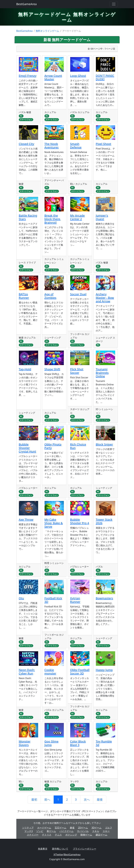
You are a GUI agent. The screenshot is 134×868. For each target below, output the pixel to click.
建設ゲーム (101, 835)
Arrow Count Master (53, 77)
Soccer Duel (78, 294)
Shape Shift (52, 369)
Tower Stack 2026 (104, 521)
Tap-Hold (25, 369)
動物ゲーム (86, 835)
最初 (34, 799)
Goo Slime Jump (51, 743)
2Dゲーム (83, 828)
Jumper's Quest (102, 217)
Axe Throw (26, 520)
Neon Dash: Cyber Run (27, 672)
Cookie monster (50, 672)
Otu (21, 598)
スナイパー (33, 835)
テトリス (47, 835)
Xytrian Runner (75, 600)
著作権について (60, 849)
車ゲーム (51, 831)
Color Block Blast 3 (78, 743)
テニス (58, 835)
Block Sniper (104, 444)
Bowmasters (104, 598)
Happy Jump (104, 670)
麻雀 (72, 828)
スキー (106, 831)
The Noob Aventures (52, 146)
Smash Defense (76, 146)
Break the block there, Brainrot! (53, 219)
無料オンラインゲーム (47, 31)
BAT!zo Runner (24, 296)
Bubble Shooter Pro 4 (80, 521)
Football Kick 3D (53, 600)
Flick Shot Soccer (77, 371)
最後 (100, 799)
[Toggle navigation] (114, 4)
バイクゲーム (66, 831)
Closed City (26, 144)
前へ (47, 799)
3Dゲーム (97, 828)
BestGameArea (27, 4)
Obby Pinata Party (53, 446)
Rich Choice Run (78, 446)
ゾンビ (40, 831)
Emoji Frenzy (28, 76)
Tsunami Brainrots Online (102, 373)
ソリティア (28, 828)
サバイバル (83, 831)
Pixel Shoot (104, 144)
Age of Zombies (50, 296)
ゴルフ (108, 828)
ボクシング (71, 835)
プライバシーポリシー (85, 849)
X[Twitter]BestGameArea (67, 855)
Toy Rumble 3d (104, 743)
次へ (87, 799)
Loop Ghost (78, 76)
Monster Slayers (25, 743)
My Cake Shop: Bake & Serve (54, 523)
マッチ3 (29, 831)
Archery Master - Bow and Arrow (105, 298)
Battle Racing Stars (28, 217)
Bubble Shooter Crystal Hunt (27, 448)
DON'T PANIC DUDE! (105, 77)
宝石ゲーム (61, 828)
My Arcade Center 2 (77, 217)
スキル (96, 831)
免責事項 (43, 849)
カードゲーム (44, 828)
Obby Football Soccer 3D (80, 672)
